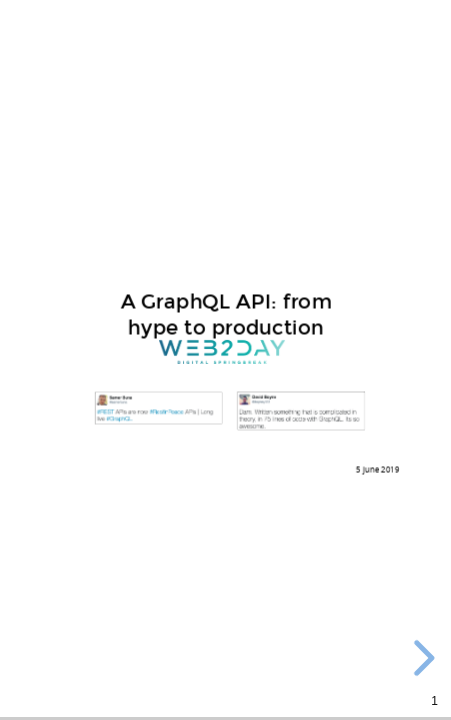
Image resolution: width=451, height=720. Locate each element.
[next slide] (421, 658)
